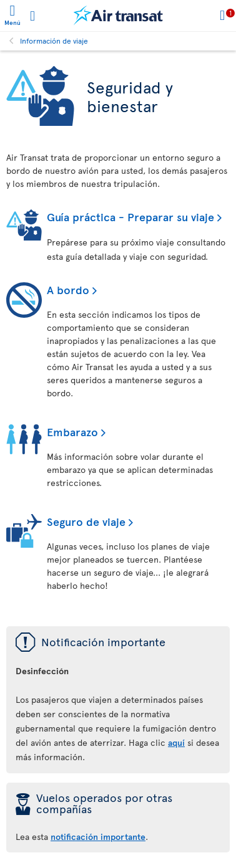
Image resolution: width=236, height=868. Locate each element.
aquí (176, 742)
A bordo (68, 289)
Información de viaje (54, 41)
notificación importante (98, 837)
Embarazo (72, 432)
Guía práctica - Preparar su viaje (130, 217)
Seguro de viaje (86, 521)
